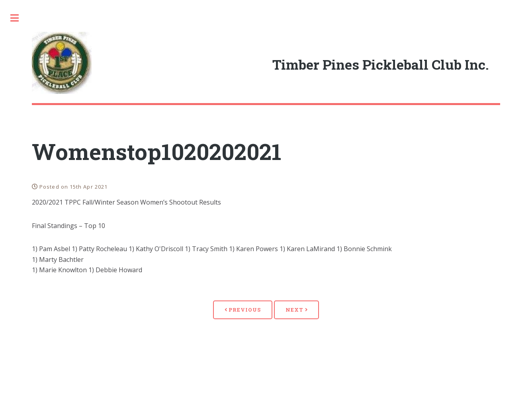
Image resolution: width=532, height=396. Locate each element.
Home (22, 99)
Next (362, 320)
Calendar (30, 160)
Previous (309, 320)
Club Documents (43, 221)
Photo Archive (40, 242)
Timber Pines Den (45, 139)
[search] (66, 18)
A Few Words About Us (54, 119)
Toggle (146, 18)
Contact (28, 303)
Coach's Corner (41, 201)
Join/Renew (34, 283)
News (22, 180)
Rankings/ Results (47, 262)
